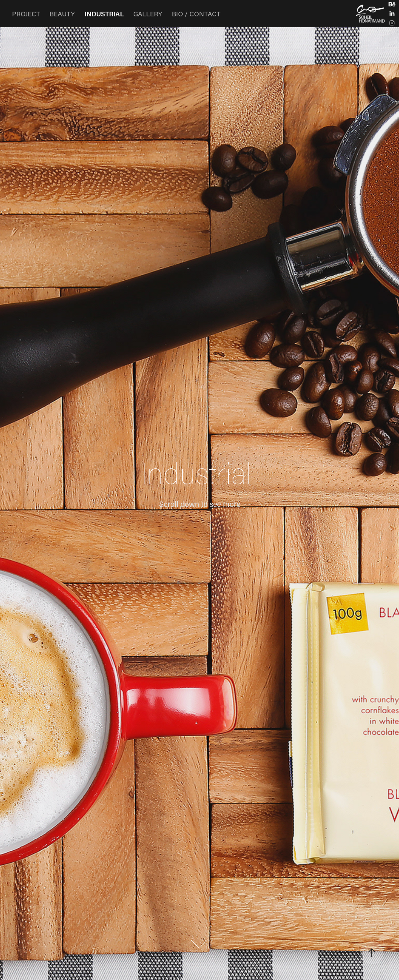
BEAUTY (62, 14)
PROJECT (26, 14)
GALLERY (148, 14)
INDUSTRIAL (104, 14)
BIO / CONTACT (196, 14)
